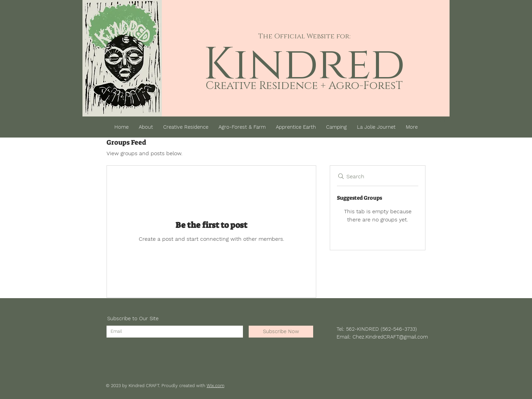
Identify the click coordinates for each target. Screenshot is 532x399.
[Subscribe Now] (281, 332)
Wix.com (215, 386)
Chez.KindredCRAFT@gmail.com (390, 337)
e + (319, 86)
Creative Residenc (259, 86)
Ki (226, 65)
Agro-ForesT (364, 86)
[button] (442, 125)
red (361, 65)
